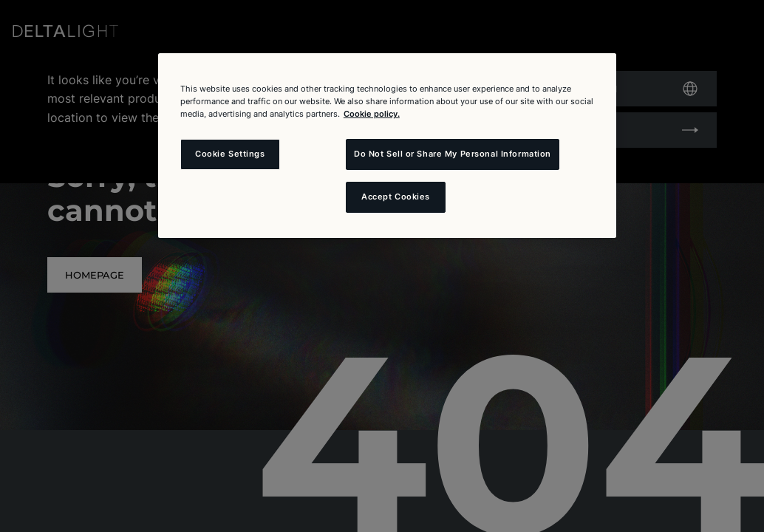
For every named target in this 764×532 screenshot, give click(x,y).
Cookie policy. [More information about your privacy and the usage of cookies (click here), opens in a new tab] (372, 114)
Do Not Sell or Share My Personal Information (453, 154)
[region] (387, 146)
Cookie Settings (230, 154)
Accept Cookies (396, 197)
